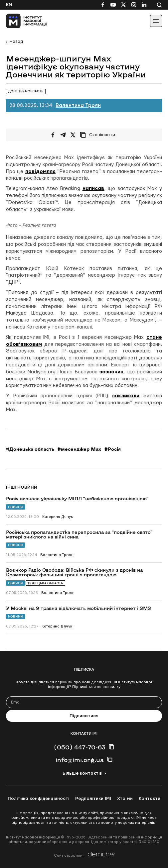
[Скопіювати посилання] (99, 135)
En (9, 5)
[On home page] (20, 21)
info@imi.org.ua (80, 760)
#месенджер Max (79, 449)
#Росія (113, 449)
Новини (15, 507)
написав (93, 189)
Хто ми (125, 799)
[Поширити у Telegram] (63, 135)
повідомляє (40, 172)
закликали (126, 396)
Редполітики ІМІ (93, 799)
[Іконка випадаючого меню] (156, 21)
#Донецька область (30, 449)
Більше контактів (82, 773)
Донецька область (45, 583)
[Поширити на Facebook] (53, 135)
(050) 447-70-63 (80, 747)
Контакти (150, 799)
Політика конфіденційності (38, 799)
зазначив (111, 372)
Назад (16, 42)
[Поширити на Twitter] (73, 135)
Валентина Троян (78, 105)
